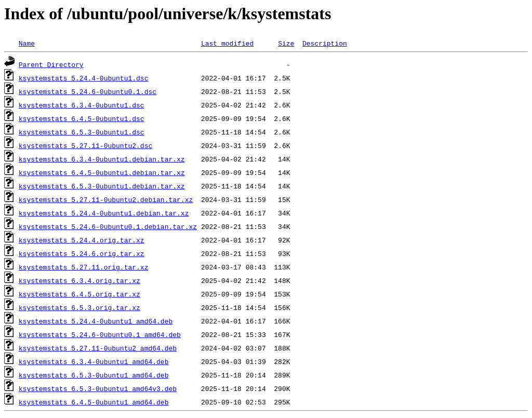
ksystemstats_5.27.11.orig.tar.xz (84, 267)
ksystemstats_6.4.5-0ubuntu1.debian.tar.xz (102, 172)
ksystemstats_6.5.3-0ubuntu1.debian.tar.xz (102, 186)
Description (325, 43)
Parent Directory (51, 64)
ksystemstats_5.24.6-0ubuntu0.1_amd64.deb (100, 334)
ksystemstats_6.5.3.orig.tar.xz (79, 307)
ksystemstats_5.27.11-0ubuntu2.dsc (85, 145)
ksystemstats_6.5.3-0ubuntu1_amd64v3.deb (98, 388)
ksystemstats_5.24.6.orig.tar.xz (82, 253)
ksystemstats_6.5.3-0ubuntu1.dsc (82, 132)
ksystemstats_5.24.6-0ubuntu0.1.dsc (88, 91)
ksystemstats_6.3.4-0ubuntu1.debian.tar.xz (102, 159)
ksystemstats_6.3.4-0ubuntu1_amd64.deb (94, 361)
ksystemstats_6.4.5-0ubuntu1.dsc (82, 118)
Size (286, 43)
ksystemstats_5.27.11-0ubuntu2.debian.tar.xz (106, 199)
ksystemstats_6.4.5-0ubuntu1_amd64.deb (94, 402)
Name (27, 43)
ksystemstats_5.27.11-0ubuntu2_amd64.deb (98, 348)
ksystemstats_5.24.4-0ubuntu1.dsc (84, 78)
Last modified (227, 43)
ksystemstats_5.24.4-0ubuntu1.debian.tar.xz (104, 213)
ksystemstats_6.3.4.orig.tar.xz (79, 280)
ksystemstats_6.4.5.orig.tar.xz (79, 294)
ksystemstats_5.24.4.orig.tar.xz (82, 240)
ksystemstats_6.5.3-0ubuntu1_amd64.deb (94, 375)
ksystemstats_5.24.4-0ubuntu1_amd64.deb (96, 321)
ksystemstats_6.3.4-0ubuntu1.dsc (82, 105)
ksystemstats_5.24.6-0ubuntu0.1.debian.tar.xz (108, 226)
